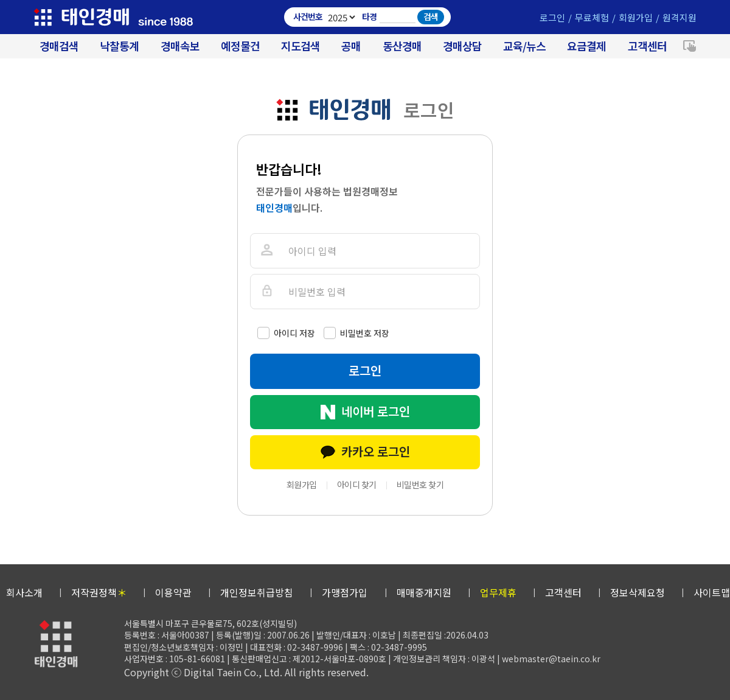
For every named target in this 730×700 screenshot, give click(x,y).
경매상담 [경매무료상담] (462, 46)
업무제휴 (498, 592)
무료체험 (592, 17)
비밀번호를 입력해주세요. (266, 291)
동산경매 (402, 46)
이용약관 (173, 592)
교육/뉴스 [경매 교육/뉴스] (524, 46)
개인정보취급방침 (257, 592)
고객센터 (647, 46)
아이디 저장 (294, 333)
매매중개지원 (424, 592)
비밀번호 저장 (365, 333)
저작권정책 (99, 592)
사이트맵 (712, 592)
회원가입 (636, 17)
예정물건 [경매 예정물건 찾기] (240, 46)
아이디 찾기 (357, 485)
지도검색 (301, 46)
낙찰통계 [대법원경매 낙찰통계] (119, 46)
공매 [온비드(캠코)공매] (351, 46)
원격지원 (680, 17)
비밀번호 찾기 (420, 485)
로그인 (552, 17)
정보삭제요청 (638, 592)
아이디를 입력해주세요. (266, 250)
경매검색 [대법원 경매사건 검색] (59, 46)
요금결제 (586, 46)
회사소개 (24, 592)
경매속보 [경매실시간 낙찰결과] (180, 46)
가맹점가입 (345, 592)
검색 (431, 16)
